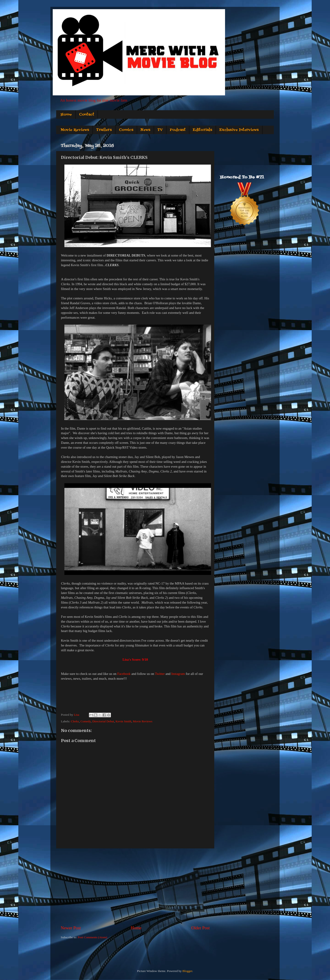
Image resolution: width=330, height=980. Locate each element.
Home (66, 115)
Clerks (75, 721)
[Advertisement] (135, 887)
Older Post (201, 928)
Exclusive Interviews (239, 130)
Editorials (202, 130)
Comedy (86, 721)
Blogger (187, 971)
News (145, 130)
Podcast (178, 130)
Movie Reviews (75, 130)
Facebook (124, 674)
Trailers (104, 130)
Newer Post (71, 928)
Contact (87, 115)
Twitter (160, 674)
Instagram (178, 674)
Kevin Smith (123, 721)
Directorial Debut (103, 721)
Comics (126, 130)
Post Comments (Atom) (92, 937)
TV (160, 130)
